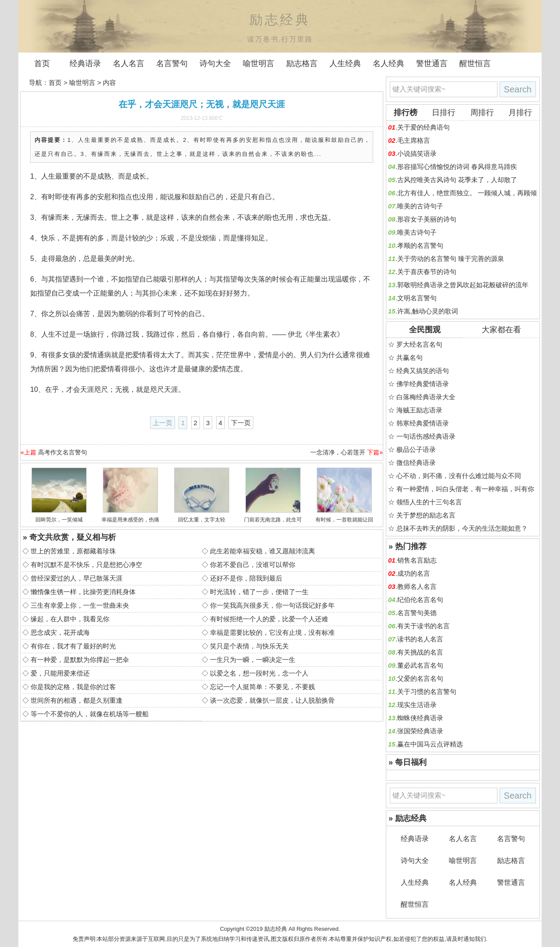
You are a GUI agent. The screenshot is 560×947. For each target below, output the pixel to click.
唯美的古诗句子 (420, 206)
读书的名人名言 (420, 639)
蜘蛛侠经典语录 (420, 718)
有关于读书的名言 (423, 626)
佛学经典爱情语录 (423, 384)
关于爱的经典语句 (423, 127)
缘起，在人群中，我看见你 (70, 619)
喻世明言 (259, 63)
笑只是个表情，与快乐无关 (249, 646)
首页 (42, 63)
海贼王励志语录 (419, 410)
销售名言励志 (417, 560)
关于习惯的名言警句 (427, 692)
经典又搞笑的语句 (423, 371)
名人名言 (129, 63)
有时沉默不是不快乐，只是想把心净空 (86, 565)
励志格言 (302, 63)
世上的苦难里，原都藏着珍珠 (73, 551)
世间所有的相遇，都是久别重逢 (77, 700)
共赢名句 (409, 357)
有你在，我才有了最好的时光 (73, 646)
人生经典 (345, 63)
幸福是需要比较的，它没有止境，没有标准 (272, 632)
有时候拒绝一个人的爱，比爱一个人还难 (269, 619)
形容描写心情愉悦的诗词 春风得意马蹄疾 (457, 167)
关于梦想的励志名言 (426, 515)
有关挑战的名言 (420, 652)
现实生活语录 (417, 705)
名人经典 (388, 63)
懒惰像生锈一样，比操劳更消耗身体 (83, 592)
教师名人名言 (417, 586)
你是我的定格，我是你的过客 (73, 687)
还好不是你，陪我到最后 (246, 578)
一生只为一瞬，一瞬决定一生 (253, 660)
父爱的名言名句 (420, 678)
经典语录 (85, 63)
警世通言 (432, 63)
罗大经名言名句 (419, 344)
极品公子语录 (416, 449)
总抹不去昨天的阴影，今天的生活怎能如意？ (462, 528)
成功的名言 (414, 573)
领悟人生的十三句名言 (429, 502)
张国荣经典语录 (420, 731)
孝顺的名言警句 (420, 245)
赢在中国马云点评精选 (430, 744)
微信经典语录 (416, 463)
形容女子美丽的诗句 (427, 219)
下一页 (241, 423)
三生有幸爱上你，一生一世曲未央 (80, 605)
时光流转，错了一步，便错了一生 (259, 592)
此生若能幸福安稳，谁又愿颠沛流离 (262, 551)
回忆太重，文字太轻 (202, 520)
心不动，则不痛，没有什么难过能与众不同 (459, 476)
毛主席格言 (414, 140)
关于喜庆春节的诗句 (427, 272)
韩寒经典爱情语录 (423, 423)
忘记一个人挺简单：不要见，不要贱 (262, 687)
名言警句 (172, 63)
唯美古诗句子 (417, 232)
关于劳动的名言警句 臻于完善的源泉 (451, 259)
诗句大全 (215, 63)
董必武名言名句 (420, 665)
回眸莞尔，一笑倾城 (59, 520)
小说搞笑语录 (417, 153)
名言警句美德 (417, 613)
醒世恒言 (475, 63)
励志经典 (276, 929)
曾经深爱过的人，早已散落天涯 (77, 578)
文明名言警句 (417, 298)
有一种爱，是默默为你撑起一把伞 (80, 660)
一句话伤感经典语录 (426, 436)
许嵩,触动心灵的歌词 (428, 311)
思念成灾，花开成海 (60, 632)
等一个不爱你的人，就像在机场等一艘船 (90, 714)
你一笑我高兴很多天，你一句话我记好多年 (272, 605)
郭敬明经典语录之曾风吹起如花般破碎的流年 (463, 285)
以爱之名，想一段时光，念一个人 (259, 673)
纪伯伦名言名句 (420, 600)
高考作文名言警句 (63, 452)
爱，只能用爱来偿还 (60, 673)
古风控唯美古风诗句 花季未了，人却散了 (457, 180)
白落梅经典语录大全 (426, 397)
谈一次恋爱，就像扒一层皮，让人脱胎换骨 (272, 700)
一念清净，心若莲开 (338, 452)
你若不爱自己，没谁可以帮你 (253, 565)
